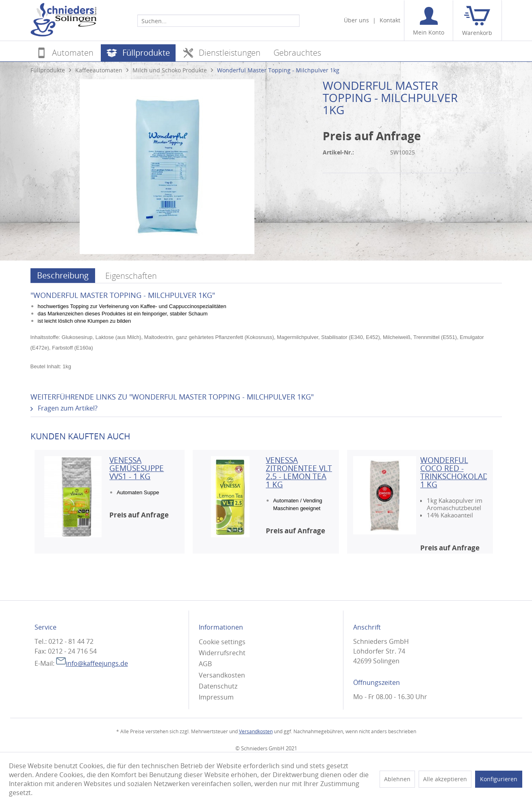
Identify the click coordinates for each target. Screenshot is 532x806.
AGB (205, 664)
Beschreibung (63, 275)
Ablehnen (397, 779)
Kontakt (390, 20)
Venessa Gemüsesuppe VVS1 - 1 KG (137, 468)
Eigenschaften (131, 276)
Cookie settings (222, 642)
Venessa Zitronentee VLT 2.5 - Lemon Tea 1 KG (299, 472)
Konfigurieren (499, 779)
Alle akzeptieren (445, 779)
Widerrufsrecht (222, 653)
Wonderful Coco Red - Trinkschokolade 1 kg (454, 472)
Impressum (216, 697)
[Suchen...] (218, 21)
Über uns (356, 20)
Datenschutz (218, 686)
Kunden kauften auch (80, 436)
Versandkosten (222, 675)
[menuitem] (218, 20)
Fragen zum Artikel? (64, 408)
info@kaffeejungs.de (92, 663)
